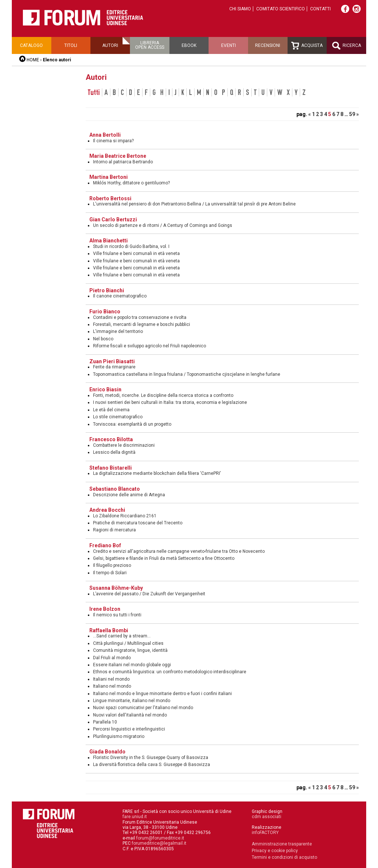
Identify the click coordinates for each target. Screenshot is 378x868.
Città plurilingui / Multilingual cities (128, 643)
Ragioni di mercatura (114, 530)
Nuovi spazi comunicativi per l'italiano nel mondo (143, 708)
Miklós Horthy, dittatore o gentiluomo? (131, 183)
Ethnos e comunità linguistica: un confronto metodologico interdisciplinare (170, 672)
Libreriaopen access (150, 45)
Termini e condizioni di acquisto (284, 857)
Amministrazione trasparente (282, 844)
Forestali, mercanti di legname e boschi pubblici (142, 324)
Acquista (307, 46)
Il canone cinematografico (120, 296)
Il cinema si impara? (113, 141)
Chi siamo (240, 9)
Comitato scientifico (281, 9)
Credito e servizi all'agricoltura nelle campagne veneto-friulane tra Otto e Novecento (179, 551)
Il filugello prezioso (112, 565)
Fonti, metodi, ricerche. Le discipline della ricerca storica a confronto (163, 395)
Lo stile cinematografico (118, 417)
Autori (110, 45)
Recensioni (268, 45)
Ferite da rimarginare (114, 367)
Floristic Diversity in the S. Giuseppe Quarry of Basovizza (151, 758)
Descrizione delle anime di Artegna (129, 495)
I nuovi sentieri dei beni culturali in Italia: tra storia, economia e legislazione (170, 402)
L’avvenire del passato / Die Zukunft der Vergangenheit (149, 594)
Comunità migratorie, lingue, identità (130, 650)
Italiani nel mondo (111, 679)
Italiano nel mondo (112, 686)
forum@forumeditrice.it (160, 838)
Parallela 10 (105, 722)
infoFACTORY (265, 833)
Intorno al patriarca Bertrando (123, 162)
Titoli (71, 45)
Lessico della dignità (114, 452)
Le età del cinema (111, 410)
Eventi (228, 45)
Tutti (94, 92)
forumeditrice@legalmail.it (159, 843)
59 (352, 114)
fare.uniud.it (135, 817)
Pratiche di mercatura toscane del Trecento (138, 523)
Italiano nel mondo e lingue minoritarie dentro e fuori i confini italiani (162, 694)
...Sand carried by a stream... (122, 636)
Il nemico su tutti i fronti (117, 615)
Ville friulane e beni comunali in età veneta (136, 253)
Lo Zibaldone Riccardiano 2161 (125, 516)
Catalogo (31, 45)
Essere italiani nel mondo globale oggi (132, 665)
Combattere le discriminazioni (124, 445)
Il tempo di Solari (110, 573)
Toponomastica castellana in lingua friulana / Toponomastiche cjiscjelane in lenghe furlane (187, 374)
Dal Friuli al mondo (112, 658)
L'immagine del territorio (118, 331)
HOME (33, 60)
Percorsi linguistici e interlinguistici (129, 729)
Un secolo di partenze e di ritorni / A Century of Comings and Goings (163, 225)
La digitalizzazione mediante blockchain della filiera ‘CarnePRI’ (157, 473)
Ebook (189, 45)
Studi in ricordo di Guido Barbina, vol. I (131, 246)
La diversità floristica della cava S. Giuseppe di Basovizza (152, 765)
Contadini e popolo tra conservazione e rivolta (140, 317)
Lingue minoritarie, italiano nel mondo (132, 701)
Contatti (320, 9)
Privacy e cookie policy (275, 851)
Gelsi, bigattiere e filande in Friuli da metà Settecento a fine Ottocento (164, 558)
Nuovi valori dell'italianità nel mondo (130, 715)
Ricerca (347, 46)
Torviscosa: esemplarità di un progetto (132, 424)
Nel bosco (103, 339)
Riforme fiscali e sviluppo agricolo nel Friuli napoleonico (150, 346)
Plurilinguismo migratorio (119, 736)
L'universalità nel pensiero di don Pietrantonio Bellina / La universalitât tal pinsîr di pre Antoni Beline (194, 204)
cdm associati (267, 817)
